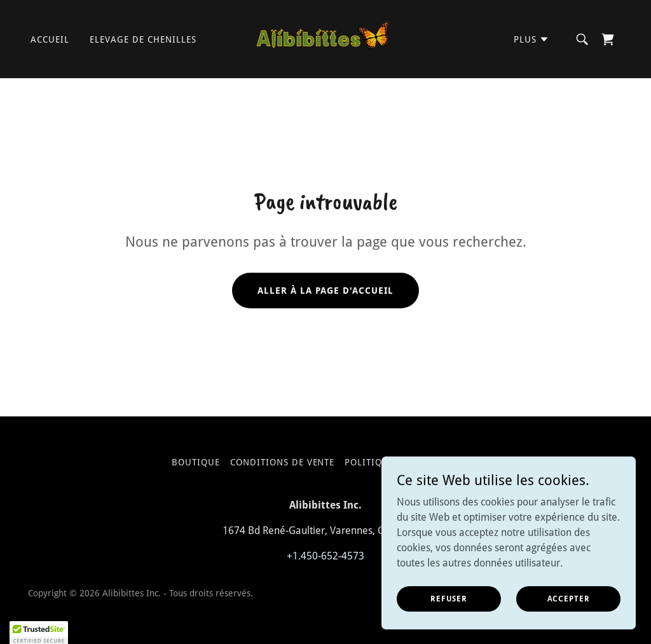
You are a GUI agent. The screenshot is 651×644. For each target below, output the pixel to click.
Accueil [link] (50, 39)
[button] (531, 39)
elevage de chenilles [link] (143, 39)
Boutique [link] (196, 462)
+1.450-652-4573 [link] (325, 556)
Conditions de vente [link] (283, 462)
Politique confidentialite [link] (412, 462)
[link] (325, 38)
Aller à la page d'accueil (325, 291)
